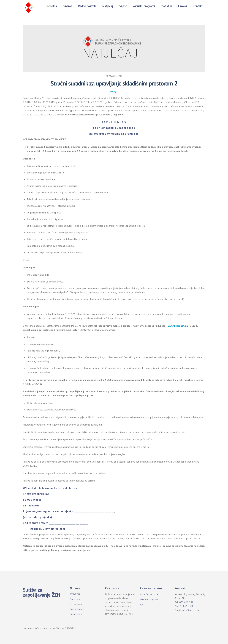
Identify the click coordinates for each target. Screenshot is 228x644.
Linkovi (183, 6)
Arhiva (113, 92)
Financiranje (76, 614)
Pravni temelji (77, 609)
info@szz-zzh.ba (191, 610)
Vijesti (123, 6)
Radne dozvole (87, 6)
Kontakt (198, 6)
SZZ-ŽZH (75, 594)
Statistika (166, 6)
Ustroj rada (76, 604)
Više (131, 614)
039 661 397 (186, 602)
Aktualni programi (144, 6)
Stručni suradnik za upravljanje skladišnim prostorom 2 (114, 83)
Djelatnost (76, 599)
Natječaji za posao (149, 594)
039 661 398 (187, 606)
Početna (52, 6)
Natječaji (108, 6)
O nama (67, 6)
